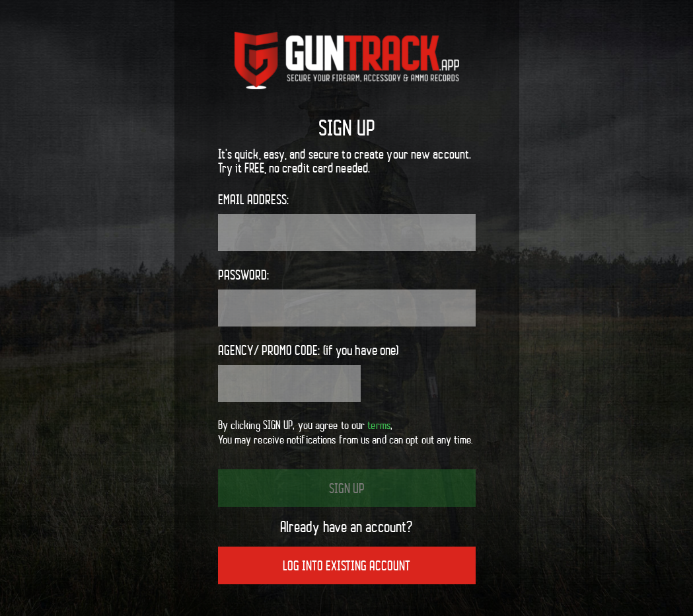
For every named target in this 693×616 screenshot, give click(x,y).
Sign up (347, 488)
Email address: (347, 221)
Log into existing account (346, 566)
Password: (347, 297)
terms (379, 425)
